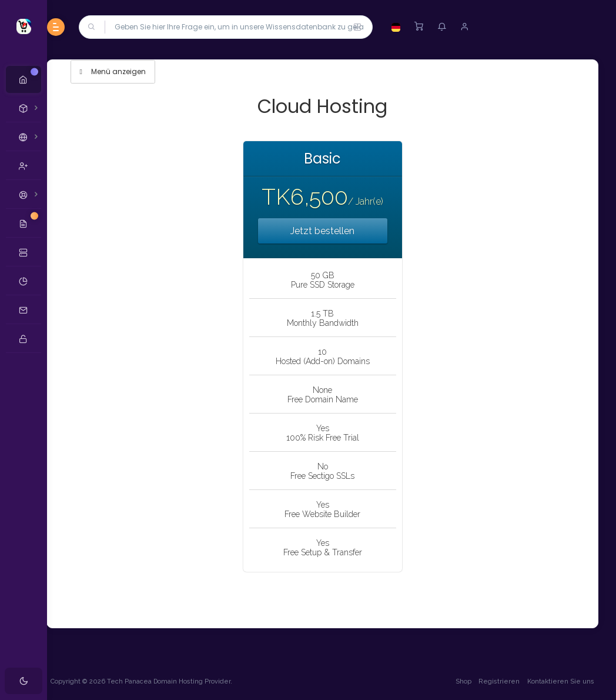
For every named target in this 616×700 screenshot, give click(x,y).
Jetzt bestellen (332, 231)
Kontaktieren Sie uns (559, 681)
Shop (462, 681)
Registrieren (498, 681)
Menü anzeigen (131, 71)
